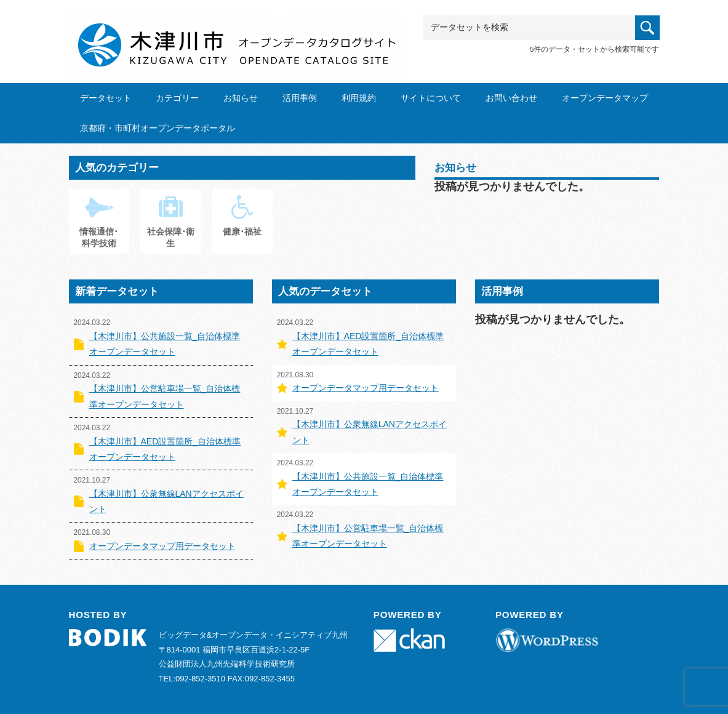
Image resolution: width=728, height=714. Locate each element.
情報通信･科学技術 (99, 228)
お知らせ (241, 98)
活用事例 (300, 98)
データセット (106, 98)
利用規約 (359, 98)
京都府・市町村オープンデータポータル (158, 128)
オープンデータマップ (605, 98)
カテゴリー (177, 98)
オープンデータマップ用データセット (162, 546)
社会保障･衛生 (171, 228)
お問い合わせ (511, 98)
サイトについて (431, 98)
